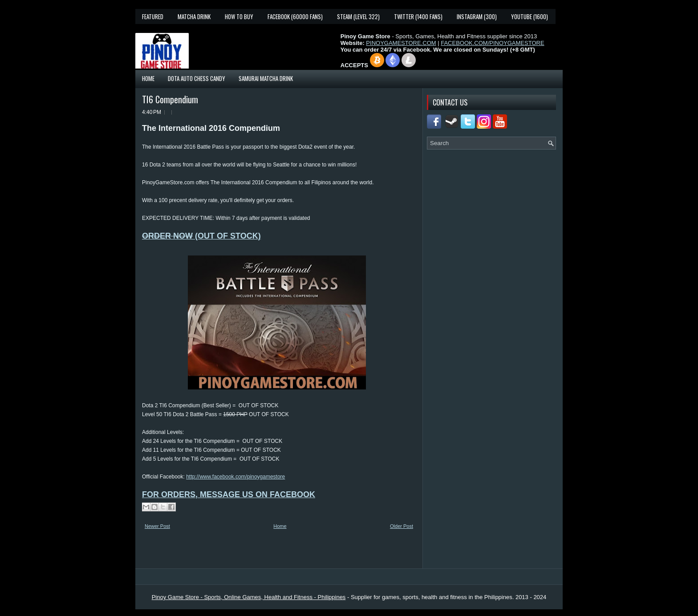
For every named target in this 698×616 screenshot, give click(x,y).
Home (148, 78)
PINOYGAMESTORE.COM (401, 43)
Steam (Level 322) (358, 16)
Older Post (402, 526)
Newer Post (157, 526)
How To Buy (239, 16)
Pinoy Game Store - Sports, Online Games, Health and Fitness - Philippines (249, 597)
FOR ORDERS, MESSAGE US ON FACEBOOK (229, 494)
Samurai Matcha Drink (266, 78)
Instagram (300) (477, 16)
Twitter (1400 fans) (418, 16)
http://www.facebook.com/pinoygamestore (235, 477)
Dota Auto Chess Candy (197, 78)
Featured (153, 16)
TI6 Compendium (170, 99)
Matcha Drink (194, 16)
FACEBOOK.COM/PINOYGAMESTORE (492, 43)
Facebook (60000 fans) (295, 16)
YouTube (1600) (530, 16)
